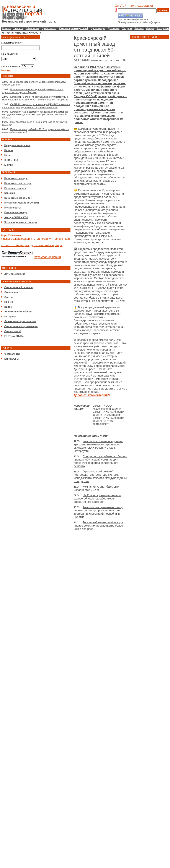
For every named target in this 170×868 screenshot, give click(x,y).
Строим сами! (13, 331)
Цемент (9, 150)
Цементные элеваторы (18, 183)
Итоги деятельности (103, 422)
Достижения (114, 415)
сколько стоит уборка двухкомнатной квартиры (32, 245)
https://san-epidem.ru (48, 257)
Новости (18, 28)
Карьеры (10, 193)
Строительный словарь (19, 287)
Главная (6, 28)
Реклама (139, 28)
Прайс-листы (49, 28)
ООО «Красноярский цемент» (107, 407)
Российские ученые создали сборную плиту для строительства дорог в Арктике (33, 91)
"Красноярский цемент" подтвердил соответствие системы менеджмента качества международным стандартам (100, 476)
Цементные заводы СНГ (19, 198)
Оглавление (11, 292)
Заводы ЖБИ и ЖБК (16, 217)
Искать (163, 10)
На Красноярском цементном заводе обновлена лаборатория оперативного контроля (97, 499)
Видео (8, 307)
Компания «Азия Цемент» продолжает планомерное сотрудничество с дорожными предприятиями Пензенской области (35, 114)
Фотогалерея (12, 354)
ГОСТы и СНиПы (14, 336)
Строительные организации (21, 326)
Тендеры (127, 28)
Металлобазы (12, 208)
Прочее (9, 302)
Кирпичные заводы (16, 212)
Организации (98, 28)
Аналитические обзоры (18, 312)
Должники (114, 28)
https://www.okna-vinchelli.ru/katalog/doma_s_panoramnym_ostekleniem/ (36, 237)
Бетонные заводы (15, 188)
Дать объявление (15, 274)
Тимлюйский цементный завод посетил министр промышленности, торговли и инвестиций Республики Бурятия (98, 512)
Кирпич (9, 165)
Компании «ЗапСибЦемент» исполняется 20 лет (97, 488)
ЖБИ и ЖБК (11, 160)
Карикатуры (11, 359)
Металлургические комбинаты (22, 203)
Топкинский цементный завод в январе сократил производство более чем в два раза (99, 526)
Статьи (8, 297)
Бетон (8, 155)
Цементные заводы (16, 178)
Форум (150, 28)
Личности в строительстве (20, 321)
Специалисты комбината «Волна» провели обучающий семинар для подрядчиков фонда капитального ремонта (100, 461)
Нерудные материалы (17, 145)
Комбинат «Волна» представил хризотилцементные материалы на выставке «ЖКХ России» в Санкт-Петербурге (35, 98)
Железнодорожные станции (21, 222)
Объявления (32, 28)
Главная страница (16, 33)
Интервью (10, 317)
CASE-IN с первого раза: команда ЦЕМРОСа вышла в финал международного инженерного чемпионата (36, 106)
